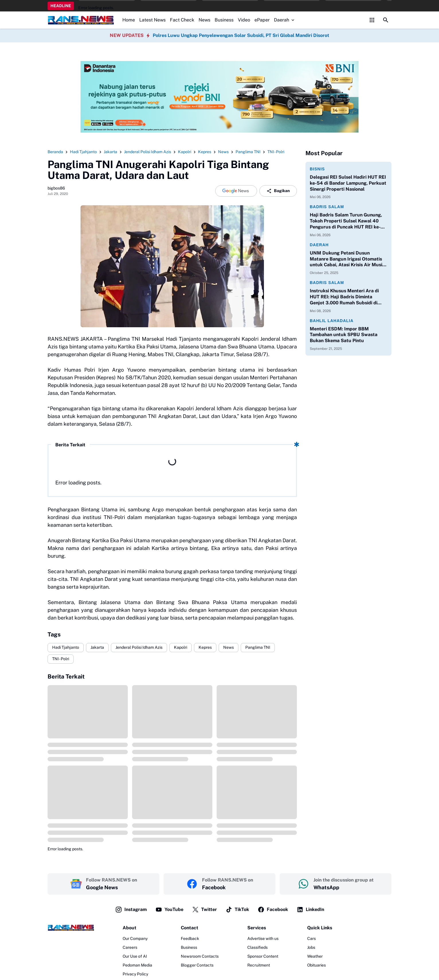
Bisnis (317, 169)
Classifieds (257, 947)
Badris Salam (327, 207)
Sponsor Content (263, 956)
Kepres (205, 647)
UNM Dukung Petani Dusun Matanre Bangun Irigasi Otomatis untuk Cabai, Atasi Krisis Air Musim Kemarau (348, 259)
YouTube (169, 910)
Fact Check (182, 20)
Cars (311, 938)
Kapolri (181, 647)
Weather (315, 956)
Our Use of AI (135, 956)
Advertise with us (263, 938)
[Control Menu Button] (372, 20)
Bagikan (278, 191)
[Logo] (71, 928)
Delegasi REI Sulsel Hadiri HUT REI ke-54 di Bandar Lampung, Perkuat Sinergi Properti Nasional (348, 183)
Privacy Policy (135, 974)
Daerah (285, 20)
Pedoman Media (137, 965)
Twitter (204, 910)
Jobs (311, 947)
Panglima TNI (258, 647)
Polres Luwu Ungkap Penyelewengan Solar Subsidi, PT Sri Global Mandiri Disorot (241, 35)
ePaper (262, 20)
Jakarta (97, 647)
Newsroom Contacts (200, 956)
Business (224, 20)
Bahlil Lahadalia (332, 321)
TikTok (237, 910)
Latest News (152, 20)
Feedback (190, 938)
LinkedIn (310, 910)
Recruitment (259, 965)
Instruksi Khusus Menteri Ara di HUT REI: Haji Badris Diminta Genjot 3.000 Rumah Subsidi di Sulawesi (344, 297)
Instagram (131, 910)
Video (244, 20)
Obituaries (316, 965)
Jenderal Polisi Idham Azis (139, 647)
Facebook (273, 910)
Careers (130, 947)
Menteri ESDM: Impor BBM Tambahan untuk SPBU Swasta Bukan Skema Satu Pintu (344, 335)
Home (129, 20)
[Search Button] (386, 20)
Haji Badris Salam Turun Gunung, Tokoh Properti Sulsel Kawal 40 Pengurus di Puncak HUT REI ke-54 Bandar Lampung (348, 221)
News (204, 20)
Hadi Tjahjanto (66, 647)
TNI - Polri (61, 659)
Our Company (135, 938)
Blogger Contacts (197, 965)
